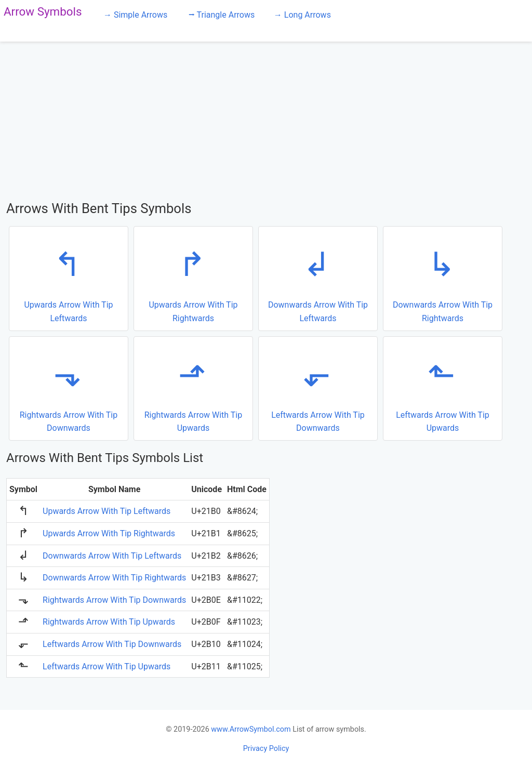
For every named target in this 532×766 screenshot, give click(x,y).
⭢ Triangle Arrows (222, 15)
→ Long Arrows (302, 15)
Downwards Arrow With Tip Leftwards (317, 278)
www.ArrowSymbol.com (251, 729)
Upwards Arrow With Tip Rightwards (192, 278)
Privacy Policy (266, 749)
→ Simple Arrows (135, 15)
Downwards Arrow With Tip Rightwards (441, 278)
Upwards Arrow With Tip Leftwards (67, 278)
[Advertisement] (266, 120)
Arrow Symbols (43, 11)
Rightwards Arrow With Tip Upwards (192, 388)
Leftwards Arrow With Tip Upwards (441, 388)
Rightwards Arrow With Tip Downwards (67, 388)
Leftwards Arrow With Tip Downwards (317, 388)
